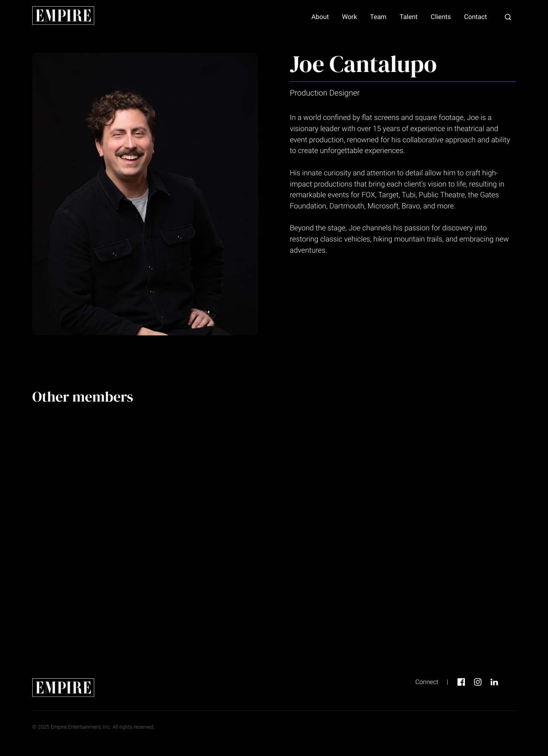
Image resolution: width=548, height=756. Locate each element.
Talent (409, 17)
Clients (441, 17)
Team (379, 17)
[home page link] (63, 17)
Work (349, 17)
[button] (508, 17)
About (320, 17)
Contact (475, 17)
